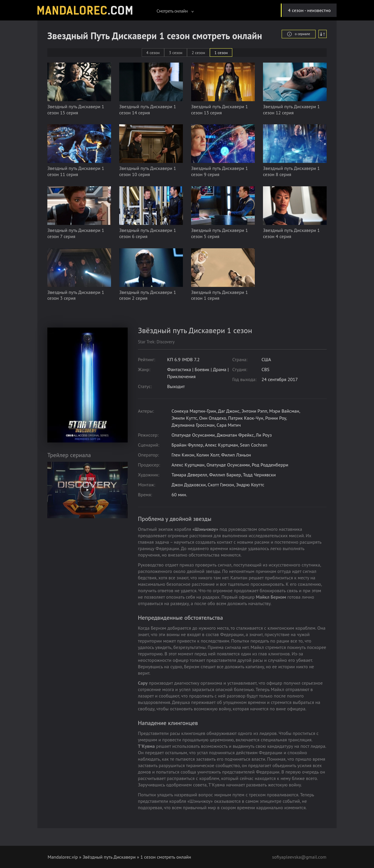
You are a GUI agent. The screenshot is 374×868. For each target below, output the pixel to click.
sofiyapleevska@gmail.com (299, 857)
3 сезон (176, 53)
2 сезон (198, 53)
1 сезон (221, 53)
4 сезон (153, 53)
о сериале (299, 34)
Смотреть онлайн (175, 11)
